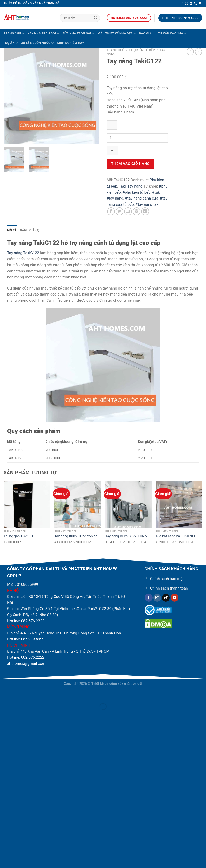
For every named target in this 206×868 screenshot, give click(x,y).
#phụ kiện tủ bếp (136, 192)
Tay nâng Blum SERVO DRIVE (127, 537)
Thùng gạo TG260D (18, 537)
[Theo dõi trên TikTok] (166, 598)
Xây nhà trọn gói (43, 34)
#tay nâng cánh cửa (142, 198)
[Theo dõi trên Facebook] (182, 4)
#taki (156, 192)
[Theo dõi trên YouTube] (200, 4)
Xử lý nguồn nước (37, 43)
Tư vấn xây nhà (172, 34)
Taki (122, 186)
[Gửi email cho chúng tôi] (191, 4)
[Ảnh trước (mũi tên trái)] (5, 715)
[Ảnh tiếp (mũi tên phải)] (18, 715)
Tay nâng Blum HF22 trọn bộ (76, 537)
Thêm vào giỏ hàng (131, 164)
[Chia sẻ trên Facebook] (111, 211)
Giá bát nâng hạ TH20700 (176, 537)
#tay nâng (115, 198)
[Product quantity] (137, 138)
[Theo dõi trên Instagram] (187, 4)
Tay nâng (135, 186)
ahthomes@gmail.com (26, 664)
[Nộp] (96, 18)
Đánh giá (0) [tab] (30, 230)
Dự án (12, 43)
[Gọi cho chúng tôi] (196, 4)
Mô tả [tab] (12, 230)
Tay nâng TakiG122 (23, 253)
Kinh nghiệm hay (72, 43)
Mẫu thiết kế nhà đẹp (117, 34)
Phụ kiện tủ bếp (142, 50)
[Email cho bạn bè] (128, 211)
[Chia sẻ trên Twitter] (119, 211)
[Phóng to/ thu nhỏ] (18, 695)
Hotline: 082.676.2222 (26, 621)
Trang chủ (14, 34)
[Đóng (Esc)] (5, 695)
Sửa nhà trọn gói (78, 34)
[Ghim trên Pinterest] (137, 211)
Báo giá (147, 34)
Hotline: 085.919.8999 (26, 639)
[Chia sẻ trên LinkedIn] (145, 211)
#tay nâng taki (147, 204)
